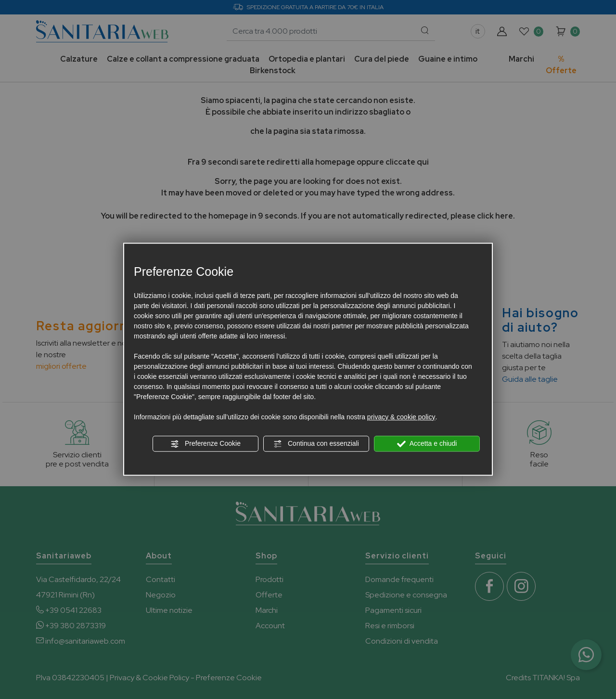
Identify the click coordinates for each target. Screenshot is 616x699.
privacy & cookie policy (401, 417)
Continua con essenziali (316, 444)
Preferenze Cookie (205, 444)
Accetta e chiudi (427, 444)
